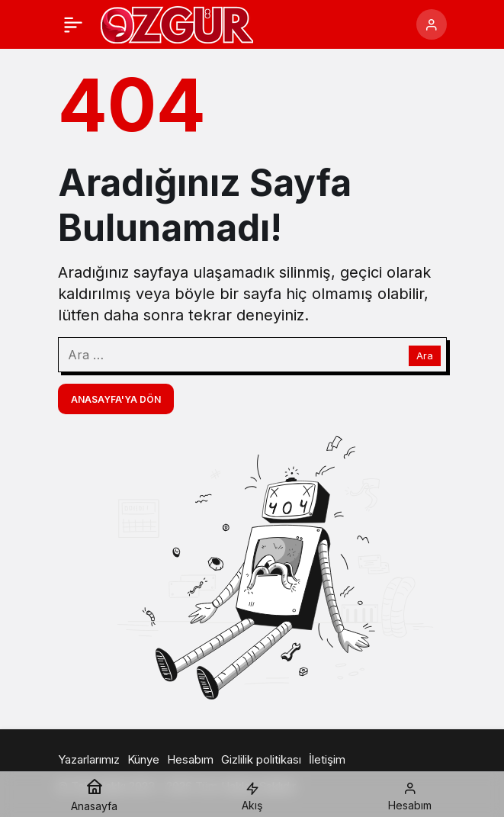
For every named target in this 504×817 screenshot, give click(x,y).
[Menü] (73, 24)
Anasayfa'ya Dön (116, 399)
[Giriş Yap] (432, 24)
